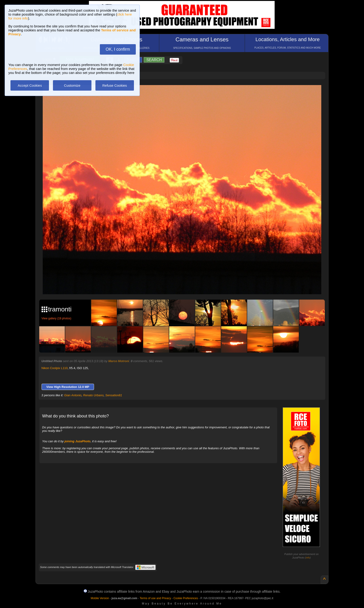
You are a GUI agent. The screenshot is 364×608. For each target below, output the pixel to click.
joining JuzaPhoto (78, 441)
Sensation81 (114, 395)
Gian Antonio (73, 395)
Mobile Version (100, 598)
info (308, 558)
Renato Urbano (93, 395)
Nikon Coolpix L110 (55, 368)
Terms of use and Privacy (155, 598)
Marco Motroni (119, 361)
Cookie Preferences (186, 598)
